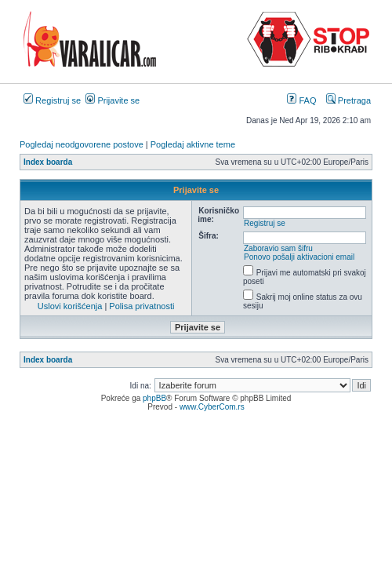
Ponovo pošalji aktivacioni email (299, 257)
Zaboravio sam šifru (278, 248)
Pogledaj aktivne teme (193, 144)
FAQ (301, 100)
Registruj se (52, 100)
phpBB (154, 398)
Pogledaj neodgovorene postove (82, 144)
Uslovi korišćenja (70, 306)
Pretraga (348, 100)
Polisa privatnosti (142, 306)
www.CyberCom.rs (212, 407)
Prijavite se (113, 100)
